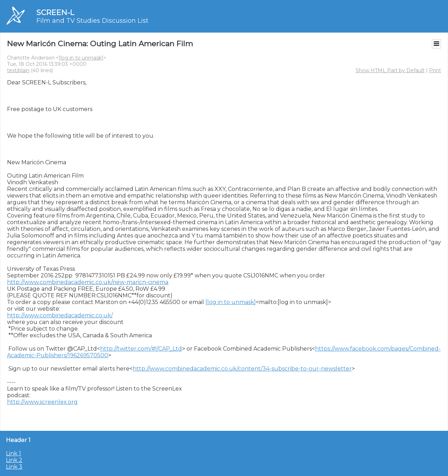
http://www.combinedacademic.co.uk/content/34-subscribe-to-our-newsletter (242, 369)
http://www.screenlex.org (42, 402)
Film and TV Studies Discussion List (92, 21)
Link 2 (14, 460)
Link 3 (14, 467)
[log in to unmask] (81, 58)
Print (435, 70)
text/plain (18, 70)
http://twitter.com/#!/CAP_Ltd (141, 349)
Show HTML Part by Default (390, 70)
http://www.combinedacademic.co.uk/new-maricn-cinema (88, 282)
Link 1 (13, 453)
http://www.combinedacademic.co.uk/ (60, 315)
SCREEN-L (55, 12)
